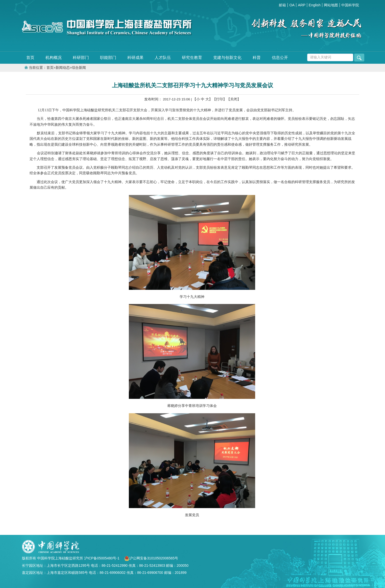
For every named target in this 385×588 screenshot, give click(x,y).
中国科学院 (350, 5)
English (315, 5)
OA (292, 5)
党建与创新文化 (227, 58)
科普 (257, 58)
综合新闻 (79, 68)
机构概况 (54, 58)
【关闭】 (234, 99)
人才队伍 (163, 58)
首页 (30, 58)
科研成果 (135, 58)
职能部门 (108, 58)
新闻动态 (63, 68)
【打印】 (220, 99)
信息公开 (280, 58)
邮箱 (282, 5)
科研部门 (81, 58)
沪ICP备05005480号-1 (102, 558)
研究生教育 (192, 58)
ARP (302, 5)
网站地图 (331, 5)
